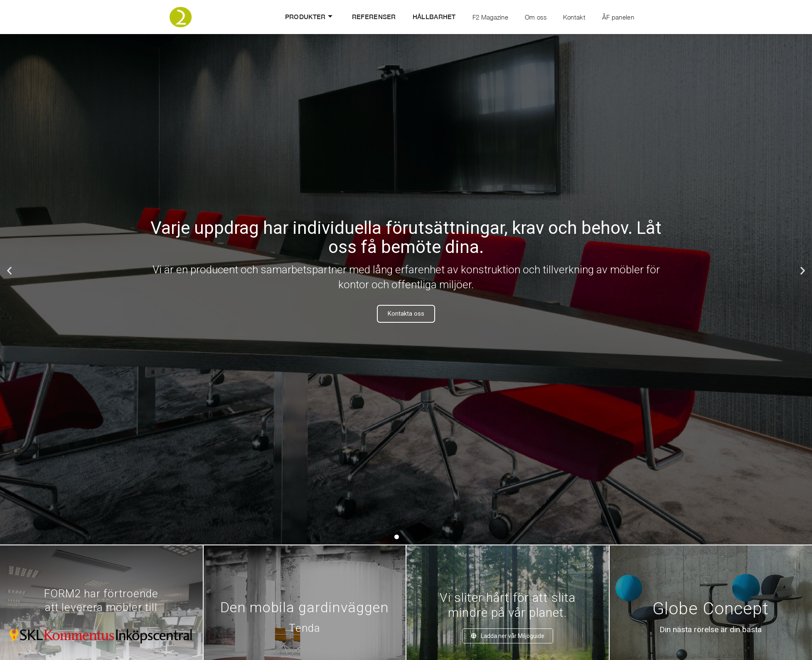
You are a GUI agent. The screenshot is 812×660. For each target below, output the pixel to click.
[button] (9, 271)
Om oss (536, 17)
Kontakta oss (406, 314)
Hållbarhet (434, 17)
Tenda (305, 628)
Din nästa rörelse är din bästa (711, 629)
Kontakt (574, 17)
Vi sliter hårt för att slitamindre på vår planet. (508, 605)
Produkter (309, 17)
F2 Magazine (490, 17)
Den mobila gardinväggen (305, 607)
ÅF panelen (618, 17)
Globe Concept (711, 608)
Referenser (374, 17)
